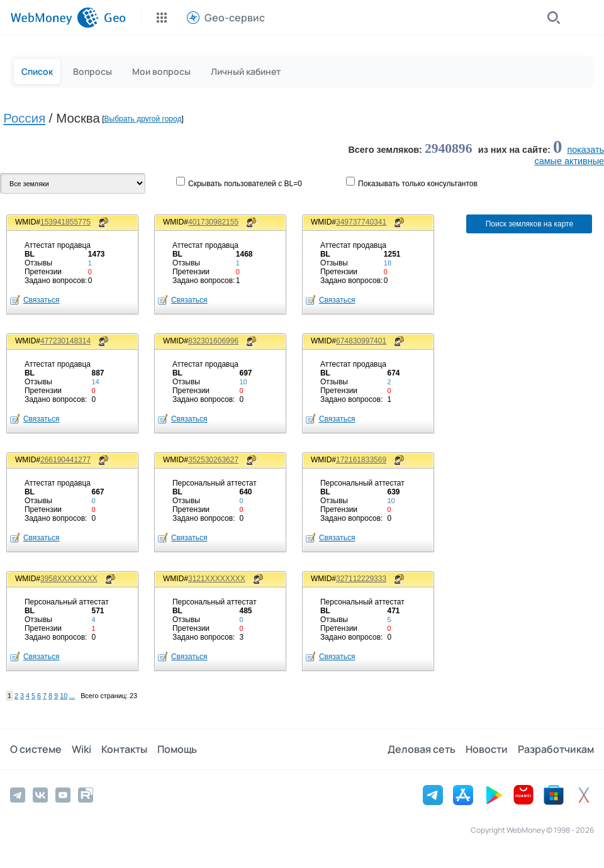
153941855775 (65, 222)
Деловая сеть (422, 749)
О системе (36, 749)
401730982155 (213, 222)
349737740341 (361, 222)
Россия (24, 118)
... (72, 696)
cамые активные (569, 161)
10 (64, 696)
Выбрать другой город (143, 119)
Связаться (42, 300)
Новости (487, 749)
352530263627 (213, 460)
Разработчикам (556, 749)
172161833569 (361, 460)
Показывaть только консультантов (418, 184)
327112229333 (361, 579)
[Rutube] (86, 795)
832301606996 (213, 341)
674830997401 (361, 341)
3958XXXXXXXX (69, 579)
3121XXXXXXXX (217, 579)
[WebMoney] (54, 18)
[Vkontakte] (40, 795)
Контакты (124, 749)
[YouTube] (63, 795)
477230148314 (65, 341)
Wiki (81, 749)
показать (585, 150)
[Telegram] (18, 795)
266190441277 (65, 460)
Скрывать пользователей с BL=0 (245, 184)
